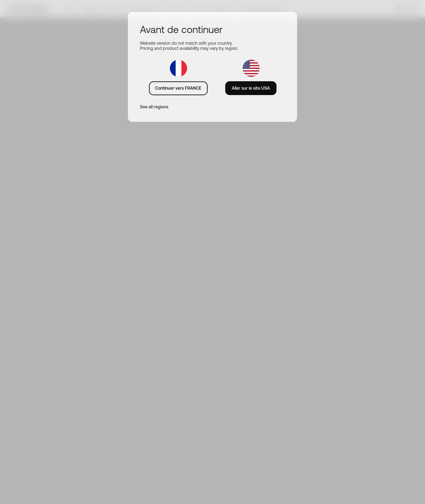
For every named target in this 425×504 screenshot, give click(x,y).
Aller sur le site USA (251, 88)
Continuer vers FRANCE (178, 88)
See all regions (154, 107)
